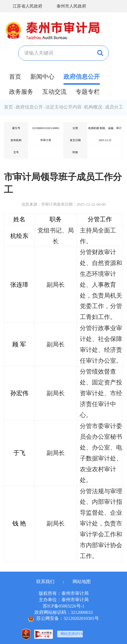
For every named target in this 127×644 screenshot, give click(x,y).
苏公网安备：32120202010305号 (63, 619)
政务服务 (21, 92)
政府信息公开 (82, 77)
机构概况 (93, 107)
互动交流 (54, 92)
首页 (15, 77)
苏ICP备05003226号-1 (63, 606)
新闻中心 (42, 77)
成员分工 (114, 107)
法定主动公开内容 (63, 107)
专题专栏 (88, 92)
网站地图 (82, 582)
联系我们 (45, 582)
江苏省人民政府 (23, 6)
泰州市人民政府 (67, 6)
